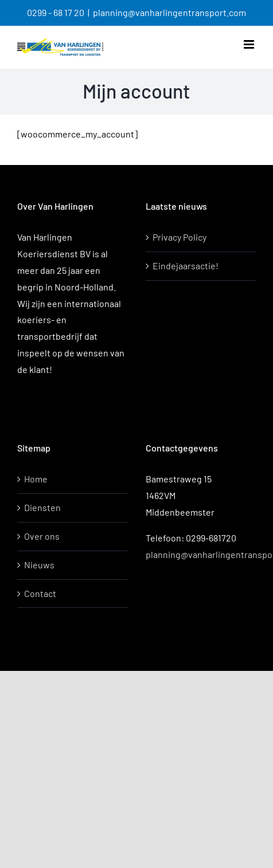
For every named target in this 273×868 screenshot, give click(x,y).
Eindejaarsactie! (186, 266)
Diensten (42, 507)
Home (36, 479)
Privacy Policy (180, 237)
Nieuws (39, 565)
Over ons (42, 536)
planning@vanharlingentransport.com (169, 12)
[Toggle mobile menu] (250, 44)
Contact (40, 593)
